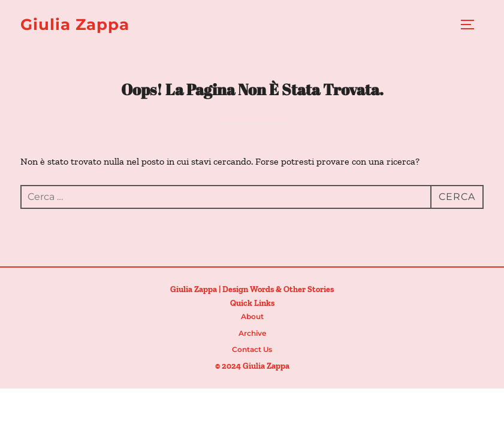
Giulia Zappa (75, 25)
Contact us (252, 349)
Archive (252, 333)
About (252, 316)
